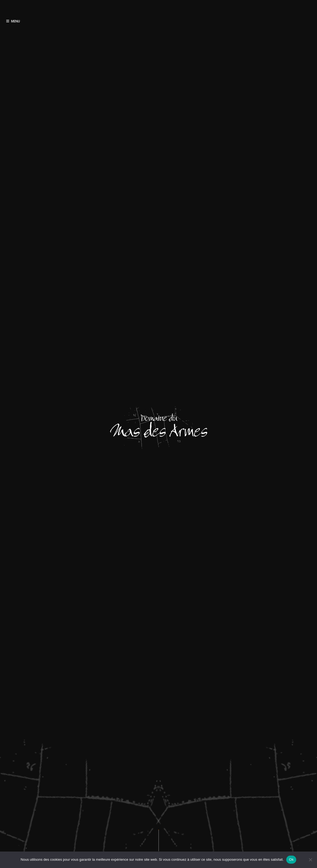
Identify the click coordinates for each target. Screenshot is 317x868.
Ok (291, 859)
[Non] (310, 860)
